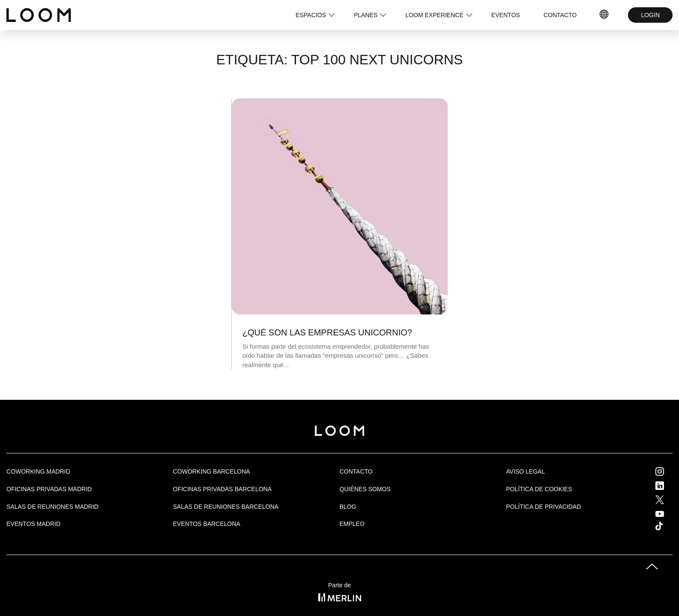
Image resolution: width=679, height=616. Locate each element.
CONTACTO (560, 15)
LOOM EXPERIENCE (434, 15)
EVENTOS (506, 15)
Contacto (356, 471)
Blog (348, 507)
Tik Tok (667, 526)
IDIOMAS (604, 15)
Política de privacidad (544, 507)
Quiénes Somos (365, 489)
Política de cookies (539, 489)
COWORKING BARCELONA (211, 471)
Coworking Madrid (38, 471)
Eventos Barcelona (207, 524)
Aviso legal (526, 471)
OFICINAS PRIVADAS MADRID (49, 489)
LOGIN (650, 15)
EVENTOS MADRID (33, 524)
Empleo (352, 524)
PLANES (366, 15)
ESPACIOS (311, 15)
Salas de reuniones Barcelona (226, 507)
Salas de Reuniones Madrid (53, 507)
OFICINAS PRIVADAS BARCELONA (222, 489)
